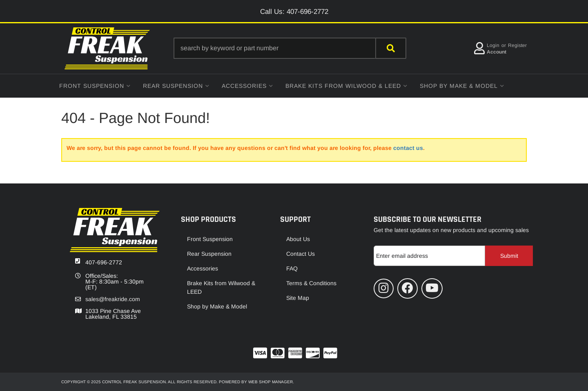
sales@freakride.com (113, 299)
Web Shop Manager (271, 382)
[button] (290, 48)
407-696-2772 (104, 262)
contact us (408, 148)
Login (493, 45)
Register (517, 45)
